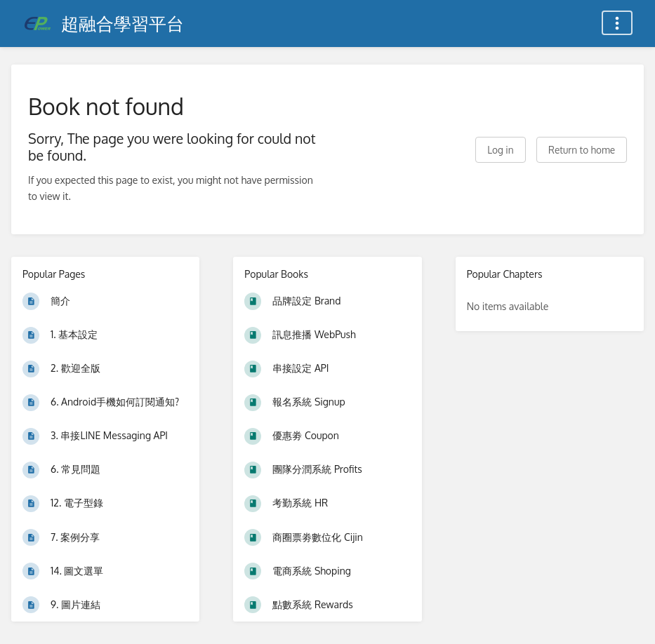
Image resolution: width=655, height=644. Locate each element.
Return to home (582, 150)
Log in (500, 150)
